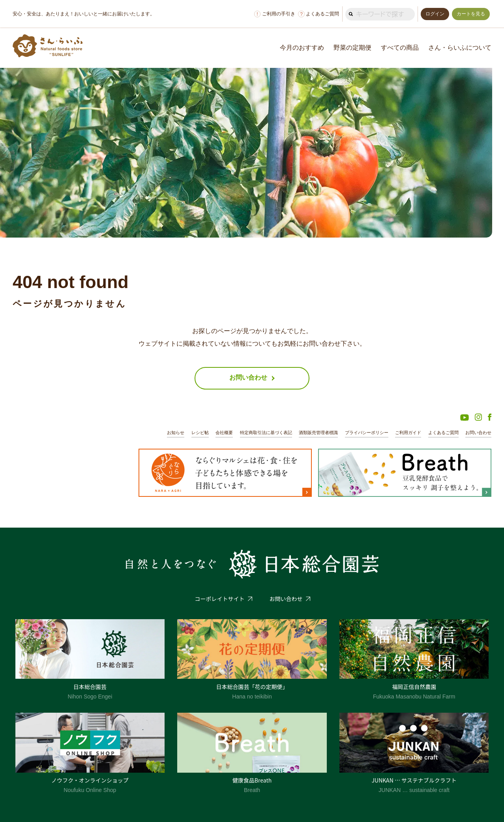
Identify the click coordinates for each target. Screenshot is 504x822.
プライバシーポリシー (367, 433)
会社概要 (224, 433)
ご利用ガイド (408, 433)
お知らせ (176, 433)
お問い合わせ (478, 433)
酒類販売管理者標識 (318, 433)
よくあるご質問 (319, 14)
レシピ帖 (200, 433)
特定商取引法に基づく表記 (266, 433)
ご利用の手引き (275, 14)
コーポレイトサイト (220, 599)
